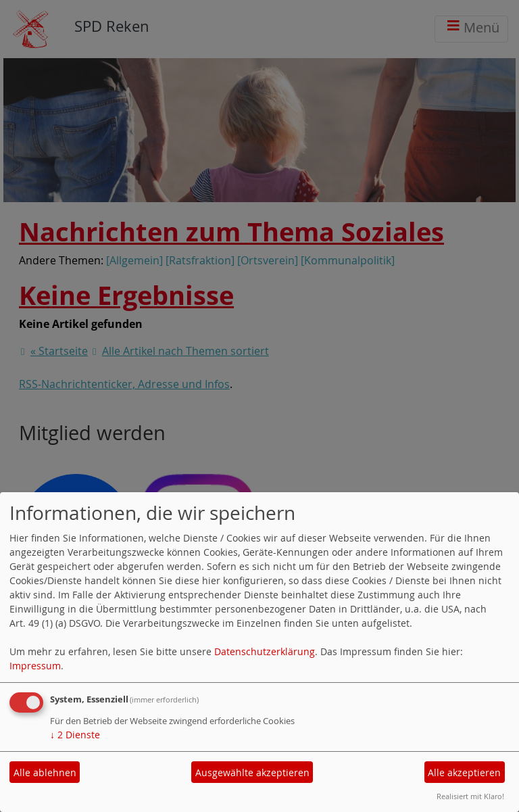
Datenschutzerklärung (265, 651)
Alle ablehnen (45, 772)
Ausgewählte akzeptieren (252, 772)
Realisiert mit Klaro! (470, 796)
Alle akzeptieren (464, 772)
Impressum (35, 666)
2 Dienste (75, 735)
